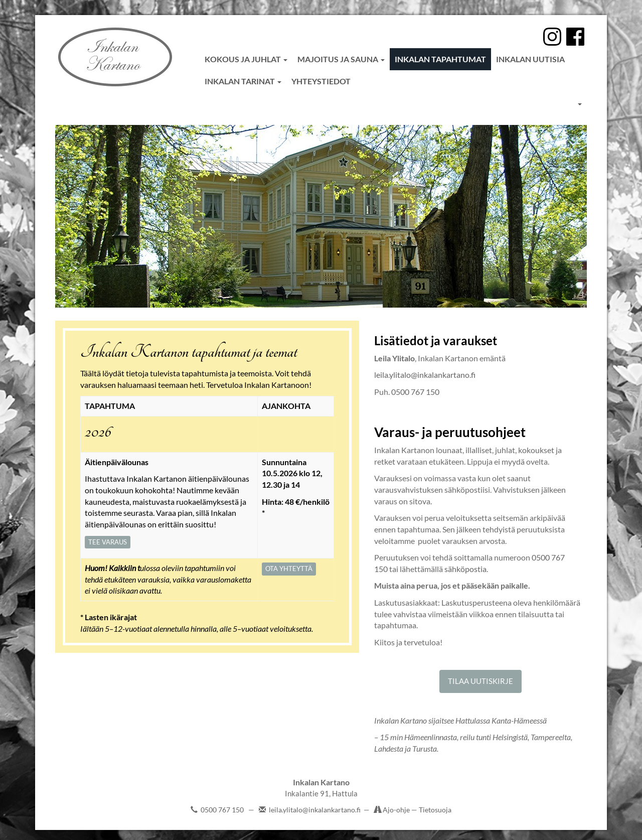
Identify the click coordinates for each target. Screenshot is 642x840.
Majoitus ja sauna (341, 59)
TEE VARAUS (108, 542)
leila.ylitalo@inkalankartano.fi (425, 375)
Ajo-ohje (397, 810)
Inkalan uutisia (530, 59)
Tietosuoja (435, 810)
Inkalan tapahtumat (440, 59)
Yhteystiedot (321, 81)
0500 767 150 (415, 392)
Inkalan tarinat (243, 81)
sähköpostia (465, 569)
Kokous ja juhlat (246, 59)
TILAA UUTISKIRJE (480, 681)
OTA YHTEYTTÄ (289, 569)
